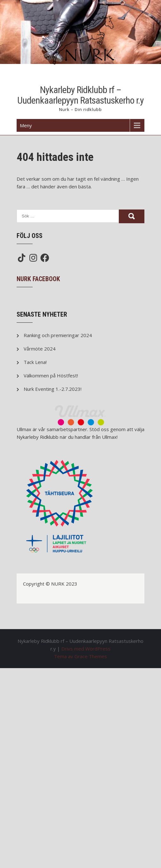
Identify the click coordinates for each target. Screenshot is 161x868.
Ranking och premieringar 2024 (58, 335)
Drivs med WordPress (86, 649)
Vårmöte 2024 (40, 349)
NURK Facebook (38, 279)
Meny (26, 125)
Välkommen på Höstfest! (51, 375)
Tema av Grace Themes (80, 656)
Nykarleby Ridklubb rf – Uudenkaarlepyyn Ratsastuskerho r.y (80, 95)
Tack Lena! (35, 362)
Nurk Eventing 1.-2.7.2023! (53, 389)
